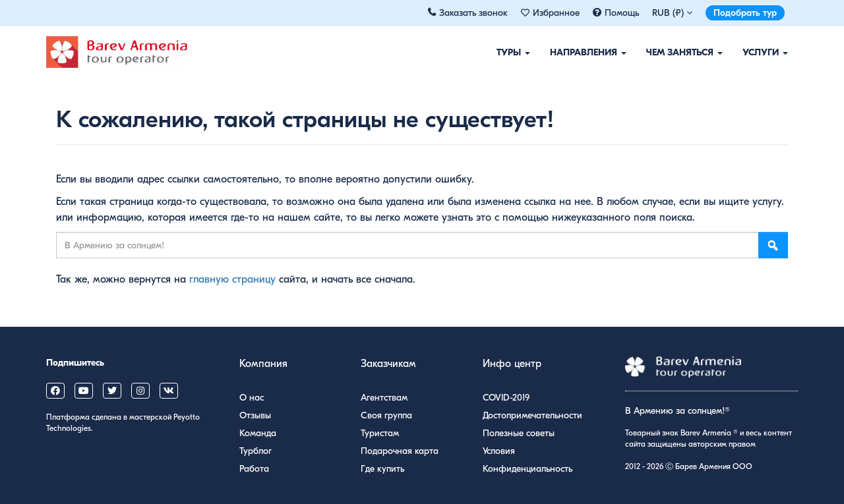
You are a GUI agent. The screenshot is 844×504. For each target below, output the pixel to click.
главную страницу (232, 279)
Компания (263, 364)
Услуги (765, 52)
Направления (588, 52)
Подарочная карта (400, 451)
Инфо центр (512, 364)
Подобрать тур (745, 13)
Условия (499, 451)
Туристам (380, 433)
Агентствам (384, 398)
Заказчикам (388, 364)
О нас (252, 398)
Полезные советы (519, 433)
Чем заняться (684, 52)
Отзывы (255, 415)
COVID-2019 (506, 398)
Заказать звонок (473, 13)
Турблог (256, 451)
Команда (258, 433)
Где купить (382, 469)
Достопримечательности (532, 415)
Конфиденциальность (527, 469)
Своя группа (386, 415)
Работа (254, 469)
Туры (513, 52)
